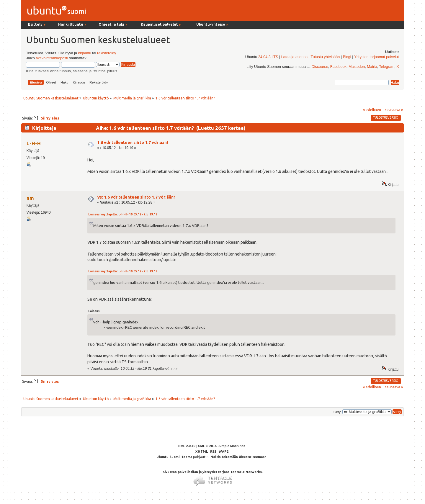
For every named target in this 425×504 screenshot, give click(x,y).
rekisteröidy (106, 53)
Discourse (320, 67)
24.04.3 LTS (268, 57)
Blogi (347, 57)
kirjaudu (85, 53)
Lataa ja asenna (295, 57)
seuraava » (394, 109)
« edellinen (372, 109)
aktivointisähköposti (52, 58)
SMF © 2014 (207, 446)
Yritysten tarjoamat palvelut (377, 57)
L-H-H (34, 143)
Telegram (387, 67)
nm (30, 198)
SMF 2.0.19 (187, 446)
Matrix (372, 67)
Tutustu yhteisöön (325, 57)
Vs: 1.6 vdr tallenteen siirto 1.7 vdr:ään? (136, 197)
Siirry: (337, 412)
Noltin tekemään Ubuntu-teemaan (238, 457)
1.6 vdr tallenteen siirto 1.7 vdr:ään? (133, 143)
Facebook (338, 67)
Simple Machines (232, 446)
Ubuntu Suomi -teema (174, 457)
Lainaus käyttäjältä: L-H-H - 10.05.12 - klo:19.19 (123, 214)
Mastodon (357, 67)
